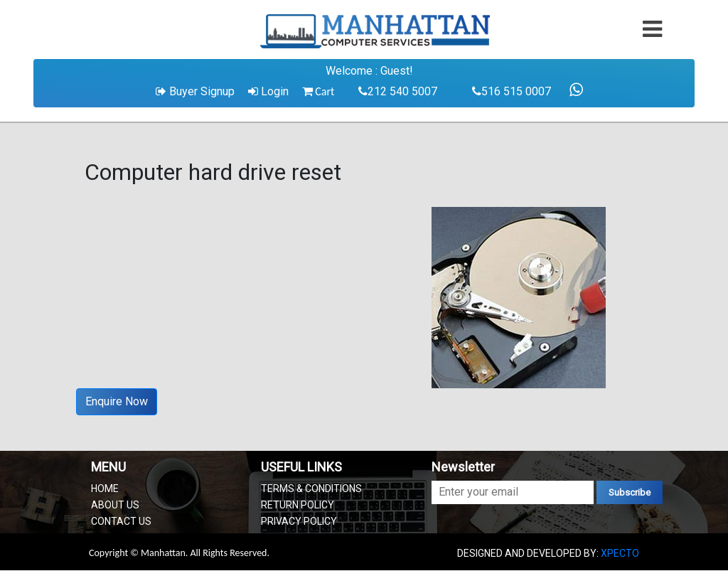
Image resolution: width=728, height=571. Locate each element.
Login (268, 91)
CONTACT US (121, 521)
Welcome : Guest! (369, 71)
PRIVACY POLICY (299, 521)
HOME (105, 489)
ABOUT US (115, 505)
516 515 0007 (512, 91)
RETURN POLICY (298, 505)
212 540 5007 (398, 91)
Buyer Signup (195, 91)
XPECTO (620, 553)
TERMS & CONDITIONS (311, 489)
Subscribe (630, 492)
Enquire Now (117, 401)
